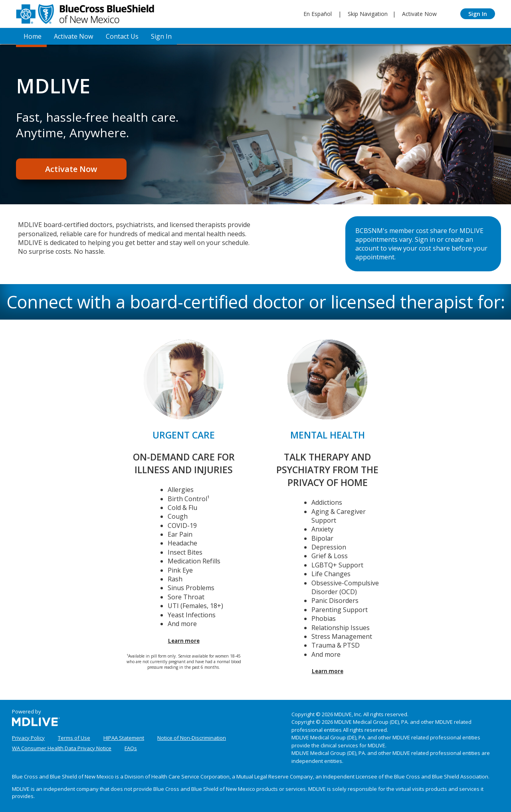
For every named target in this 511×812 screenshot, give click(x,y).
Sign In (478, 14)
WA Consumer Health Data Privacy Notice (62, 747)
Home (31, 36)
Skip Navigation (368, 14)
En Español (318, 14)
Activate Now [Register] (70, 169)
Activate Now (419, 14)
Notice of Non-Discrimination (192, 737)
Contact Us (119, 36)
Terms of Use (74, 737)
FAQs (131, 747)
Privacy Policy (28, 737)
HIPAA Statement (124, 737)
